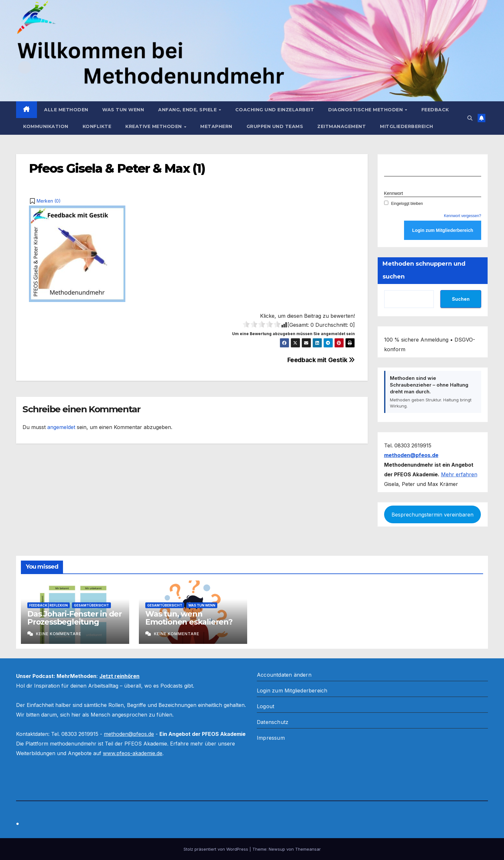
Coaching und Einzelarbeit (275, 110)
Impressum (271, 738)
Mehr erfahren (459, 474)
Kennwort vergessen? (463, 216)
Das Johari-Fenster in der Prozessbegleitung (75, 618)
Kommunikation (46, 126)
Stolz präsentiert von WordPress (216, 849)
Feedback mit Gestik (321, 360)
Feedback (435, 110)
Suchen (461, 299)
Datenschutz (273, 722)
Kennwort (394, 193)
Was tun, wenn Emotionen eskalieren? (189, 618)
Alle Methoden (66, 110)
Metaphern (216, 126)
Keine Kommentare (59, 634)
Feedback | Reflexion (49, 605)
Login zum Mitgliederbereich (292, 691)
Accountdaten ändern (284, 675)
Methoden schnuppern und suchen (424, 270)
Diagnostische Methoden (366, 110)
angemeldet (61, 427)
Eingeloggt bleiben (404, 204)
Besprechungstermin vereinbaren (432, 515)
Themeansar (308, 849)
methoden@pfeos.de (129, 734)
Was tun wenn (123, 110)
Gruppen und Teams (275, 126)
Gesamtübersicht (91, 605)
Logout (265, 706)
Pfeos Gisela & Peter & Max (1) (117, 168)
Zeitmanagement (342, 126)
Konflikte (97, 126)
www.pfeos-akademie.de (133, 753)
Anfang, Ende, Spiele (188, 110)
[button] (470, 118)
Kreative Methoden (154, 126)
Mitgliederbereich (407, 126)
